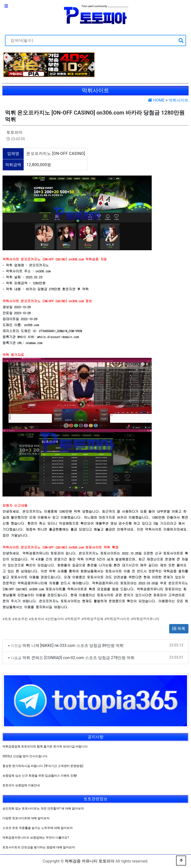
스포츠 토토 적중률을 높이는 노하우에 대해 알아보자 (38, 828)
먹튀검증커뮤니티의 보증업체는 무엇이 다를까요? (36, 838)
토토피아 (14, 132)
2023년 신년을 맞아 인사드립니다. (25, 756)
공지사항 (95, 737)
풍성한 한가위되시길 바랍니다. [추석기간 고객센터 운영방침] (43, 766)
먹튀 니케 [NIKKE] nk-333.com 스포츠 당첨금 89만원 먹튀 (73, 646)
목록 (179, 629)
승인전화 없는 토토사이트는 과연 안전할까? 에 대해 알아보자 (43, 808)
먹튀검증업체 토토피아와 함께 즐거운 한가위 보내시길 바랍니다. (45, 746)
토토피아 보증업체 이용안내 (21, 785)
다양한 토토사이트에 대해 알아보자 (26, 818)
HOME (156, 100)
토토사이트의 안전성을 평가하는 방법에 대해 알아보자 (39, 847)
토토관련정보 (95, 799)
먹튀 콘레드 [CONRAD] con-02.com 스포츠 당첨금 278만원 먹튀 (78, 658)
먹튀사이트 (179, 100)
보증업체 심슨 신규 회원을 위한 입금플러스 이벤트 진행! (40, 776)
